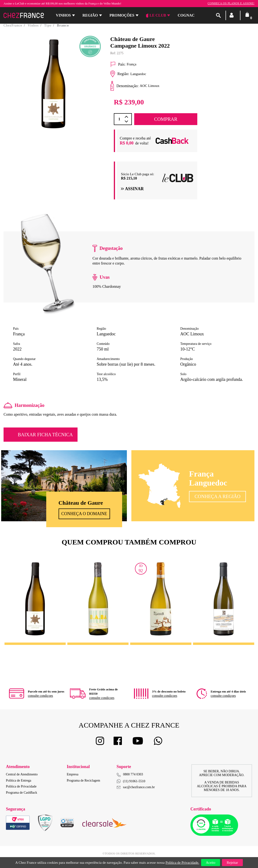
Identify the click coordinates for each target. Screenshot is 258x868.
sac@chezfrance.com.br (136, 787)
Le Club (156, 15)
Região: (120, 74)
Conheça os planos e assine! (231, 3)
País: (118, 64)
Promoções (122, 15)
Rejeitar (232, 863)
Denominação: (124, 86)
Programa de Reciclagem (84, 780)
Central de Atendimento (22, 774)
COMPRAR (166, 119)
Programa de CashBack (21, 793)
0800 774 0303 (133, 774)
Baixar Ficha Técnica (45, 435)
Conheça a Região (218, 496)
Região (90, 15)
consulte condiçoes (40, 696)
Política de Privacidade (21, 786)
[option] (53, 93)
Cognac (186, 15)
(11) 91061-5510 (131, 781)
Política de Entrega (19, 780)
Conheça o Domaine (84, 514)
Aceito (211, 863)
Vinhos (63, 15)
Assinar (132, 189)
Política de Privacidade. (182, 863)
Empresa (73, 774)
